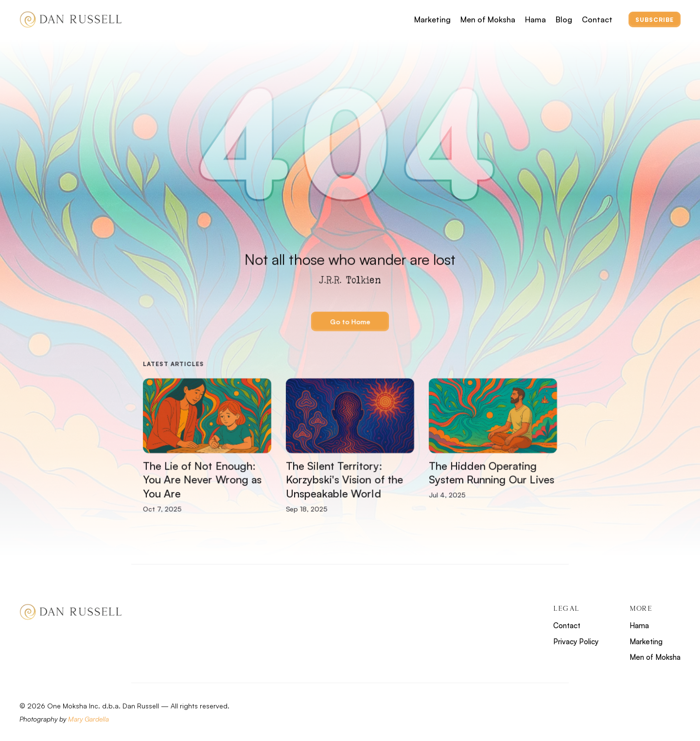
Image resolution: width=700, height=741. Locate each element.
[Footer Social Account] (636, 713)
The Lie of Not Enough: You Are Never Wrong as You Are (204, 479)
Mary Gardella (88, 719)
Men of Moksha (488, 19)
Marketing (432, 19)
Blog (564, 19)
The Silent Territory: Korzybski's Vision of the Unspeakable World (346, 479)
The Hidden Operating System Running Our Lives (491, 473)
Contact (597, 19)
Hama (535, 19)
